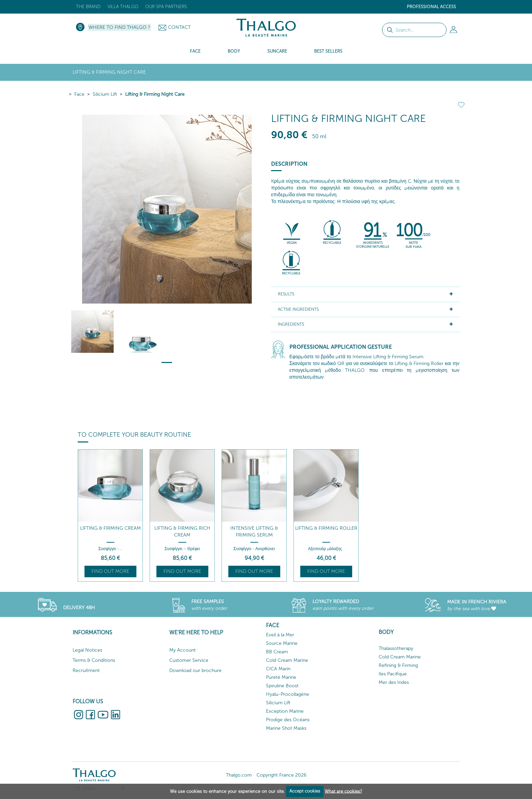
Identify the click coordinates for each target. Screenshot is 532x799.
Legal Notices (87, 650)
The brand (88, 7)
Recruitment (86, 670)
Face (79, 94)
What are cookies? (343, 791)
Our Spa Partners (166, 7)
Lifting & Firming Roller (326, 528)
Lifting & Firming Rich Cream (182, 532)
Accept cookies (305, 791)
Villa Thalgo (123, 7)
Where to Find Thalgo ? (119, 27)
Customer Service (189, 660)
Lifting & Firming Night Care (155, 94)
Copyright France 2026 (281, 775)
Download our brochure (195, 670)
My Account (183, 650)
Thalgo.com (239, 775)
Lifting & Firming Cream (110, 528)
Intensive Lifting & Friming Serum (254, 532)
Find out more (110, 571)
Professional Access (431, 7)
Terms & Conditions (94, 660)
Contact (179, 27)
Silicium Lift (105, 94)
